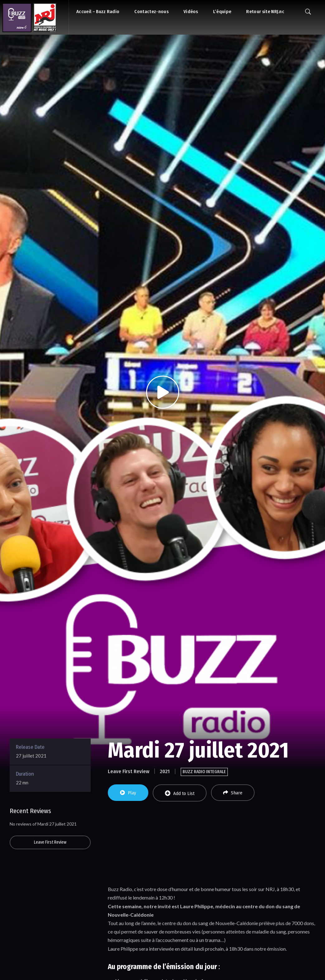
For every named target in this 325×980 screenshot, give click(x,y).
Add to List (180, 793)
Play (128, 793)
